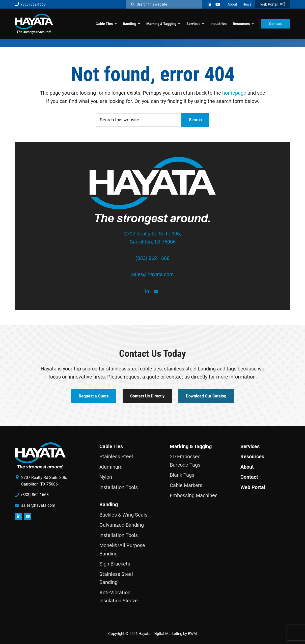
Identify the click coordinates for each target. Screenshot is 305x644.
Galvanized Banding (122, 525)
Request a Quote (94, 396)
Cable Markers (186, 485)
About (232, 4)
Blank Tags (182, 475)
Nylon (106, 477)
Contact (249, 477)
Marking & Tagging (191, 446)
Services (250, 446)
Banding (109, 504)
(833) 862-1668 (30, 4)
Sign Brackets (115, 564)
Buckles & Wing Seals (123, 515)
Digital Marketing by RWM (175, 634)
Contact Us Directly (147, 396)
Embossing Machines (194, 495)
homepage (234, 93)
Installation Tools (119, 487)
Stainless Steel (116, 457)
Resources (252, 457)
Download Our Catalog (206, 396)
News (247, 4)
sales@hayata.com (152, 274)
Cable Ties (111, 446)
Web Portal (273, 4)
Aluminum (111, 467)
